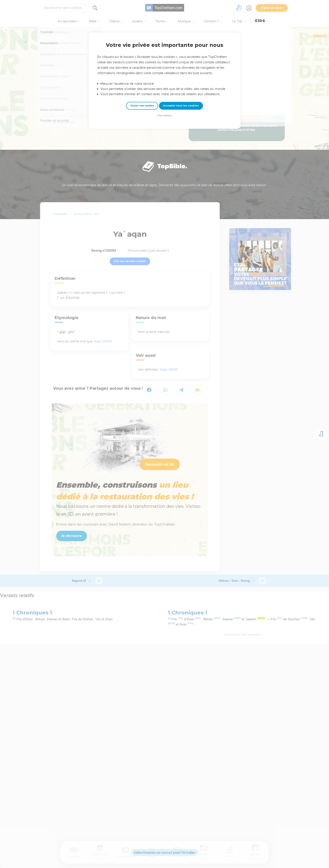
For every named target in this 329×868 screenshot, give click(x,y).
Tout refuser (165, 116)
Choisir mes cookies (142, 106)
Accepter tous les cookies (181, 106)
